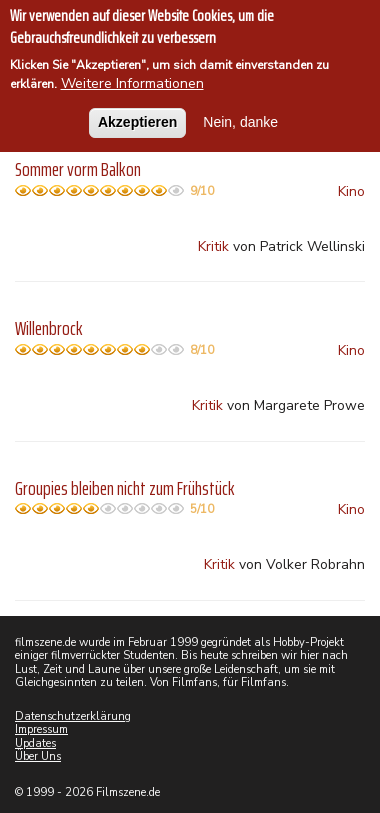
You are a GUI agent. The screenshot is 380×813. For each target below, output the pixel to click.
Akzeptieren (137, 120)
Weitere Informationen (132, 82)
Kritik (213, 246)
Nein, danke (240, 120)
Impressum (41, 729)
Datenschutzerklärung (73, 716)
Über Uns (38, 756)
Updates (35, 743)
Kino (351, 191)
